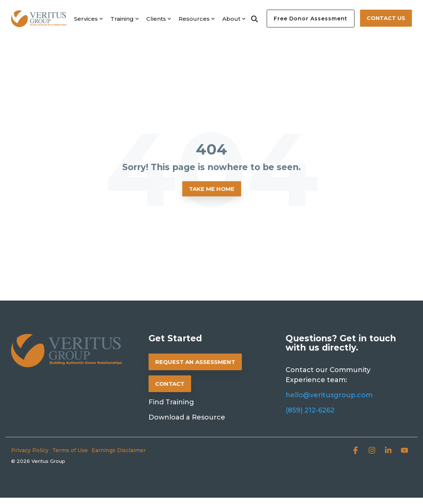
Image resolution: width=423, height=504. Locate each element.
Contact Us (386, 18)
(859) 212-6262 (310, 410)
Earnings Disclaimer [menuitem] (119, 450)
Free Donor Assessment (311, 19)
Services (89, 19)
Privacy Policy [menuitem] (30, 450)
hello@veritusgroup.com (329, 395)
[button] (356, 451)
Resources (197, 19)
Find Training (171, 402)
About (234, 19)
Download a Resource (187, 417)
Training (125, 19)
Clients (159, 19)
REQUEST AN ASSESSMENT (195, 362)
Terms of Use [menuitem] (70, 450)
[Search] (254, 19)
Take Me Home (212, 189)
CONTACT (170, 384)
